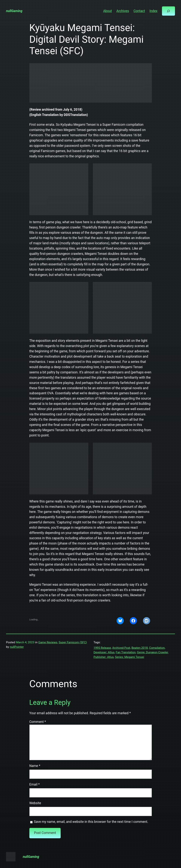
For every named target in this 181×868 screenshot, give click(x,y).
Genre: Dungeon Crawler (152, 652)
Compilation (157, 648)
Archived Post (121, 648)
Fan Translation (126, 652)
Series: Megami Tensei (129, 657)
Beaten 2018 (140, 648)
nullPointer (17, 647)
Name (35, 766)
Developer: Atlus (104, 652)
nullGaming (14, 11)
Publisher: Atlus (104, 657)
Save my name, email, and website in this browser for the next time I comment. (91, 822)
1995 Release (102, 648)
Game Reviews (48, 642)
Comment (38, 722)
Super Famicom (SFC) (73, 642)
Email (35, 784)
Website (35, 803)
